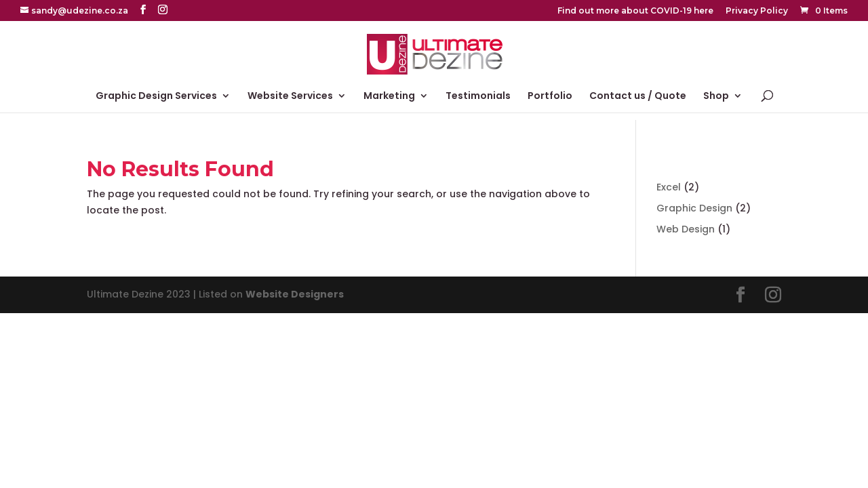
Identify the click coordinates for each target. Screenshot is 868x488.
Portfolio (550, 97)
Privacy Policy (757, 11)
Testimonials (478, 97)
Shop (716, 97)
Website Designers (295, 294)
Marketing (389, 97)
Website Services (290, 97)
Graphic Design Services (156, 97)
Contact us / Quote (638, 97)
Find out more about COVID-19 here (635, 11)
